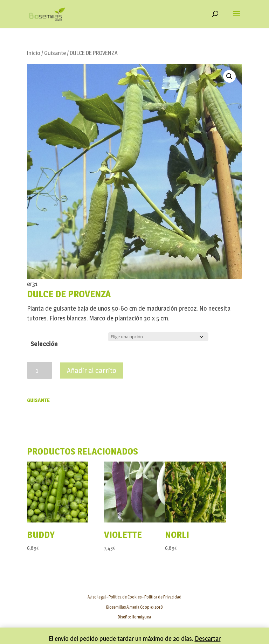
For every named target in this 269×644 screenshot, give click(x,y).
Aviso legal (97, 597)
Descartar (208, 639)
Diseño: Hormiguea (134, 617)
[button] (229, 76)
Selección (44, 344)
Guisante (55, 53)
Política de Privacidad (163, 597)
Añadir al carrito (92, 371)
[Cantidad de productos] (40, 370)
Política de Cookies (125, 597)
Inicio (34, 53)
